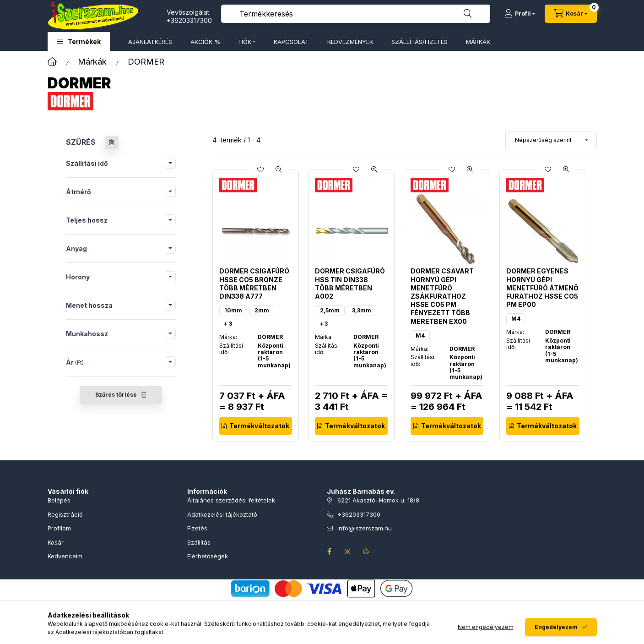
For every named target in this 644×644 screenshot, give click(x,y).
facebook (330, 551)
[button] (79, 41)
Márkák (92, 62)
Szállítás (199, 542)
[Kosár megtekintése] (571, 14)
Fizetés (197, 528)
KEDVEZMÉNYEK (350, 42)
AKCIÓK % (205, 42)
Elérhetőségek (208, 556)
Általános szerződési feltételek (231, 500)
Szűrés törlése (116, 395)
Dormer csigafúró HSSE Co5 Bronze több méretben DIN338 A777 (254, 284)
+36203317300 (189, 20)
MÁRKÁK (478, 42)
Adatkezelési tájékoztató (222, 514)
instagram (348, 551)
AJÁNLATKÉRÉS (150, 42)
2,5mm (330, 310)
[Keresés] (468, 14)
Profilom (59, 528)
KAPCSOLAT (291, 42)
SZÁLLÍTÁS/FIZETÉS (419, 42)
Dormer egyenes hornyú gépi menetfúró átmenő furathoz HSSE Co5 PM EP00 (542, 288)
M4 (420, 336)
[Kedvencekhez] (260, 169)
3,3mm (362, 310)
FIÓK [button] (245, 42)
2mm (262, 310)
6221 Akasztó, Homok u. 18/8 (378, 500)
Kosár (56, 542)
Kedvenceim (65, 556)
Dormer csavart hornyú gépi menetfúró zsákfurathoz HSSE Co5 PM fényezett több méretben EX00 (442, 296)
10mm (233, 310)
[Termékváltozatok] (256, 426)
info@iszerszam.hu (365, 528)
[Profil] (520, 14)
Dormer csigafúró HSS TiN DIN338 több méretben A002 (350, 284)
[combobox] (356, 14)
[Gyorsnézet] (279, 169)
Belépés (59, 500)
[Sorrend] (551, 140)
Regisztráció (65, 514)
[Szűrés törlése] (112, 142)
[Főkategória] (52, 62)
